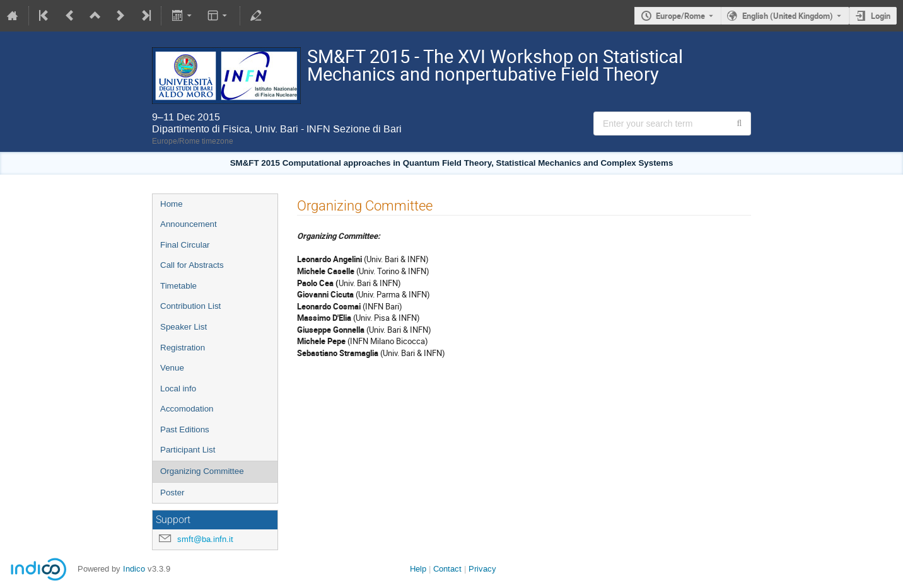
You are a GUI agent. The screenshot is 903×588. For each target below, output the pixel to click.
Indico (134, 569)
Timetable (178, 286)
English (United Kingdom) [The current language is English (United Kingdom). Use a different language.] (788, 16)
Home (172, 204)
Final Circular (185, 245)
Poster (172, 493)
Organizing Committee (202, 471)
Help (418, 569)
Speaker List (184, 327)
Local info (178, 389)
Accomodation (187, 409)
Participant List (188, 450)
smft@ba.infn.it (205, 539)
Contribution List (190, 306)
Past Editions (185, 429)
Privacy (482, 569)
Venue (172, 368)
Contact (447, 569)
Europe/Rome (680, 16)
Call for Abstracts (192, 265)
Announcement (189, 224)
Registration (183, 348)
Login (881, 16)
